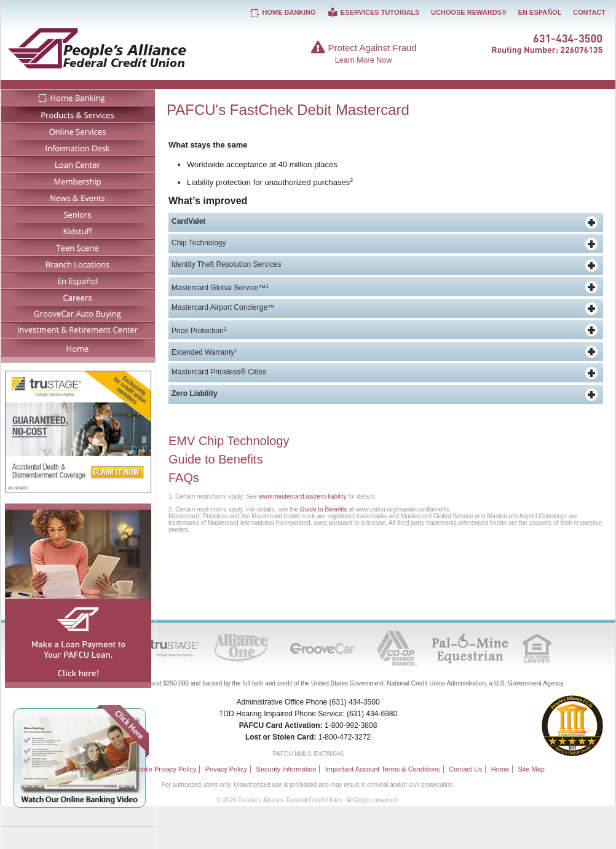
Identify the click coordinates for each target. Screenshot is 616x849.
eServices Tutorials (373, 12)
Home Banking (78, 97)
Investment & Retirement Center (78, 330)
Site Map (531, 769)
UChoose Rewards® (469, 12)
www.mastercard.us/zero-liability (303, 496)
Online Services (78, 131)
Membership (78, 180)
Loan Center (78, 164)
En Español (78, 280)
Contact (589, 12)
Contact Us (465, 769)
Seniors (78, 214)
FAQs (184, 478)
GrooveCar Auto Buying (78, 313)
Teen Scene (78, 247)
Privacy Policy (226, 769)
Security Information (286, 769)
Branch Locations (78, 263)
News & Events (78, 197)
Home (78, 348)
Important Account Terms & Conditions (383, 769)
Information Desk (78, 147)
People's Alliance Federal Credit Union (134, 48)
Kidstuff (78, 230)
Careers (78, 297)
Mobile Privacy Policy (164, 769)
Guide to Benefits (215, 459)
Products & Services (78, 114)
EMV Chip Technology (229, 441)
